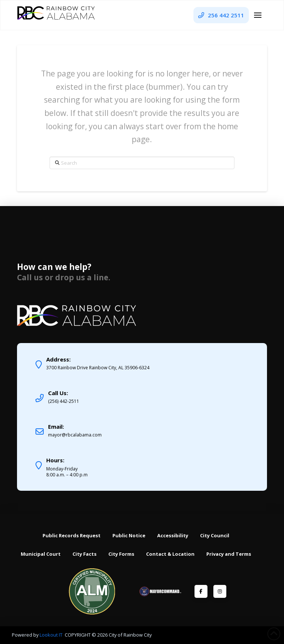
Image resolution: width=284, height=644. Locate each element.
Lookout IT (52, 635)
